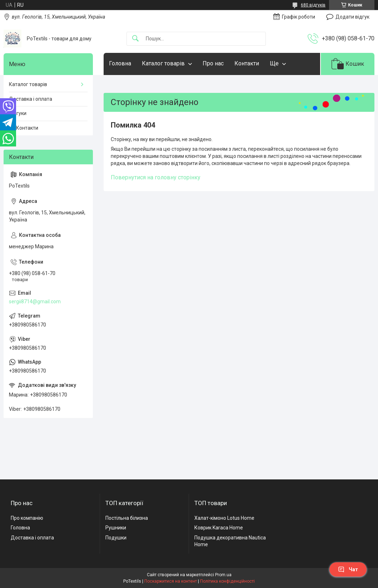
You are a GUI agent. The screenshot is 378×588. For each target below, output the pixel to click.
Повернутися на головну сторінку (156, 177)
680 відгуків (313, 5)
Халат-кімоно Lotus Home (224, 518)
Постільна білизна (127, 518)
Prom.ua (223, 575)
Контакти (247, 63)
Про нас (213, 63)
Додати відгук (352, 17)
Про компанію (27, 518)
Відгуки (18, 113)
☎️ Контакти (24, 128)
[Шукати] (135, 39)
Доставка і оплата (31, 99)
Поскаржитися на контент (171, 581)
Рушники (116, 528)
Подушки (116, 538)
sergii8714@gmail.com (35, 302)
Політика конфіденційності (227, 581)
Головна (120, 63)
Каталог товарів (163, 63)
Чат (348, 569)
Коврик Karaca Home (219, 528)
